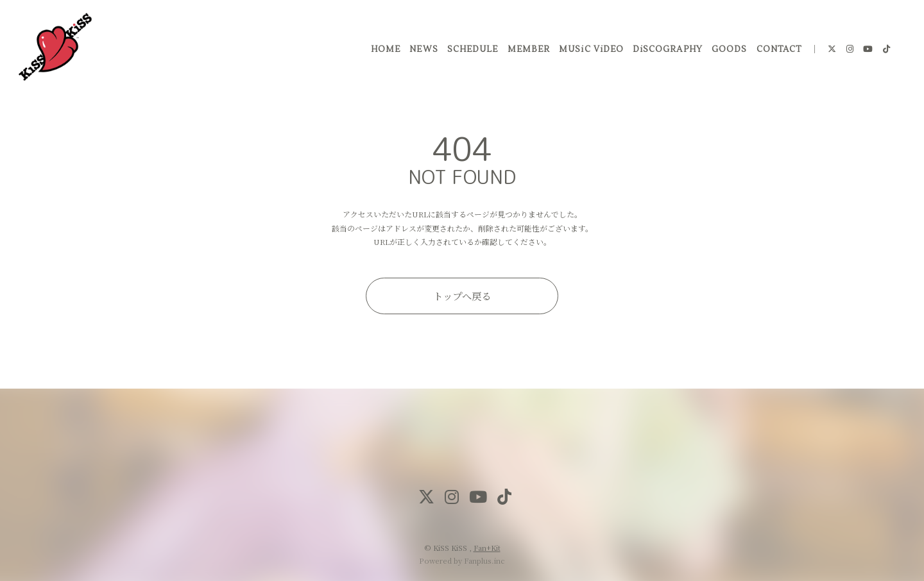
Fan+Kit (487, 548)
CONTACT (778, 51)
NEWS (423, 51)
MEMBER (527, 51)
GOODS (729, 51)
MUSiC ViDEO (590, 51)
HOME (385, 51)
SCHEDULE (472, 51)
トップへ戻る (462, 296)
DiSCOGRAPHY (667, 51)
